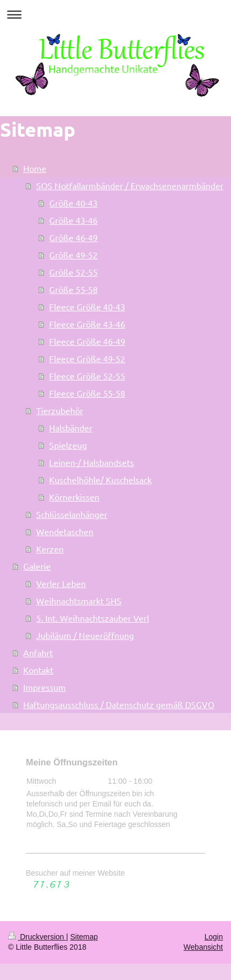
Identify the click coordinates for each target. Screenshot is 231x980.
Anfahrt (38, 652)
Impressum (45, 687)
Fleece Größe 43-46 (87, 324)
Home (35, 168)
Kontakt (38, 670)
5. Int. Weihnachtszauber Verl (93, 618)
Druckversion (37, 937)
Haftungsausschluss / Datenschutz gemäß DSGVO (119, 704)
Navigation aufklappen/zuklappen (115, 14)
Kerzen (50, 549)
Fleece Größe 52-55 (87, 376)
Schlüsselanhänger (72, 514)
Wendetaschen (65, 531)
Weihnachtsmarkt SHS (79, 601)
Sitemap (84, 937)
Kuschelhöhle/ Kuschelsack (100, 479)
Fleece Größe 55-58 (87, 393)
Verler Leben (61, 583)
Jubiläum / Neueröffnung (85, 635)
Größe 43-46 (73, 220)
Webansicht (203, 947)
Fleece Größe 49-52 (87, 358)
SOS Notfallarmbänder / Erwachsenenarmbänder (130, 185)
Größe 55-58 (73, 289)
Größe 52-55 (73, 272)
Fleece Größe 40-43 (87, 306)
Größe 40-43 (73, 203)
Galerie (37, 566)
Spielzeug (68, 445)
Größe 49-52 (73, 255)
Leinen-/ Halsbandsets (91, 462)
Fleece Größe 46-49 (87, 341)
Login (214, 937)
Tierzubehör (60, 410)
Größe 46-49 (73, 237)
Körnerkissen (74, 497)
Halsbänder (71, 428)
